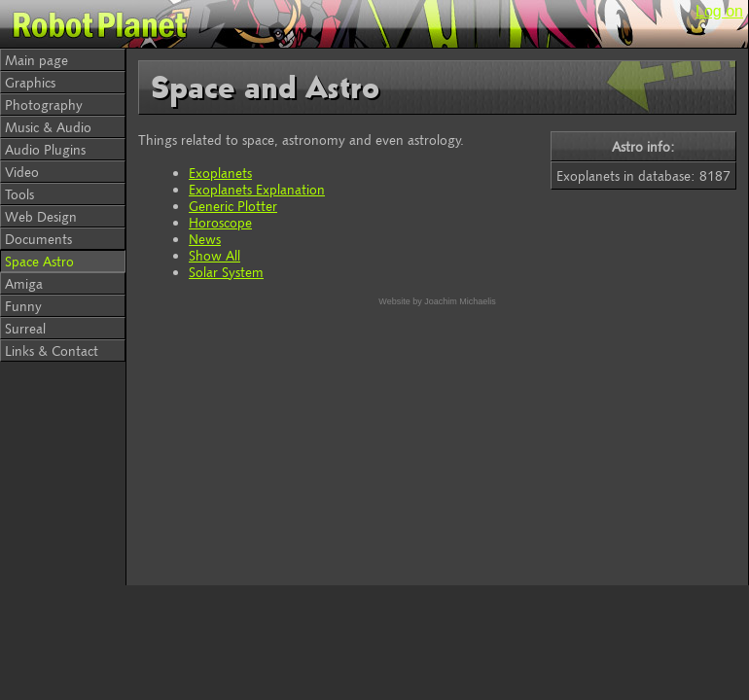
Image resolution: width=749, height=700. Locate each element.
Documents (38, 239)
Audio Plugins (45, 149)
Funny (23, 306)
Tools (19, 194)
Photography (44, 105)
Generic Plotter (233, 206)
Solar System (226, 272)
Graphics (30, 82)
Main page (36, 60)
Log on (719, 11)
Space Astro (39, 261)
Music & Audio (48, 127)
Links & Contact (52, 350)
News (205, 239)
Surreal (25, 328)
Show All (214, 255)
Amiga (24, 283)
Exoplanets (220, 173)
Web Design (41, 216)
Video (22, 172)
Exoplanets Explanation (257, 189)
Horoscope (220, 222)
